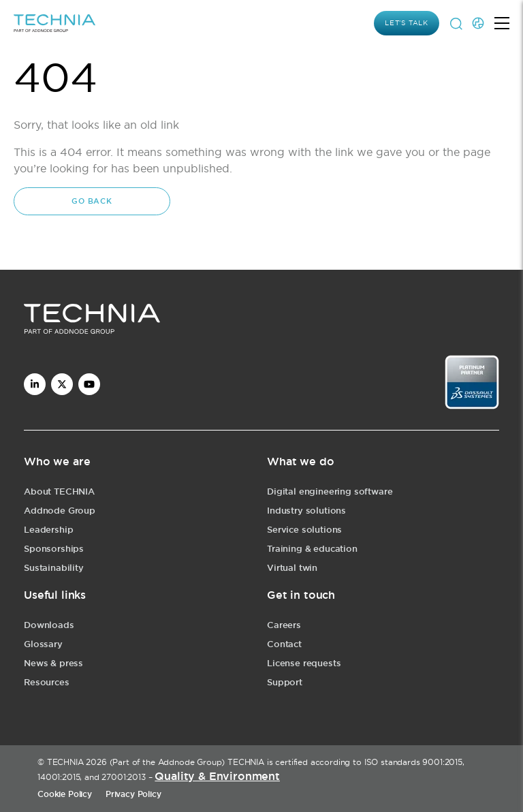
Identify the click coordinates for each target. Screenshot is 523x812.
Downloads (49, 625)
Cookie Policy (65, 794)
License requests (304, 663)
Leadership (48, 530)
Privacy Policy (133, 794)
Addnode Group (60, 511)
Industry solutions (306, 511)
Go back (92, 201)
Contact (284, 644)
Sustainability (54, 568)
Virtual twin (292, 568)
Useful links (55, 595)
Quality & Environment (217, 776)
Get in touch (301, 595)
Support (285, 682)
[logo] (261, 321)
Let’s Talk (407, 23)
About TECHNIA (59, 491)
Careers (284, 625)
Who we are (57, 462)
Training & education (312, 549)
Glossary (43, 644)
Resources (47, 682)
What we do (300, 462)
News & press (53, 663)
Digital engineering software (330, 491)
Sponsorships (54, 549)
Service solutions (304, 530)
